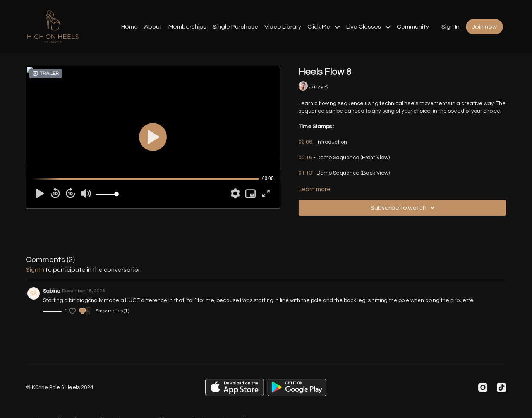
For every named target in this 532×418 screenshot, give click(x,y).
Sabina (52, 291)
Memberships (187, 27)
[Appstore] (234, 387)
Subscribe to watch (404, 208)
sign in (35, 270)
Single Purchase (235, 27)
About (153, 27)
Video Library (283, 27)
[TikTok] (501, 387)
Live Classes (368, 27)
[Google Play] (297, 387)
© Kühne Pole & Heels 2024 (60, 387)
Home (130, 27)
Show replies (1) (112, 311)
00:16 (305, 158)
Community (413, 27)
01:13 (305, 173)
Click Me (324, 27)
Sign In (450, 27)
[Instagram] (483, 387)
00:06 (305, 142)
